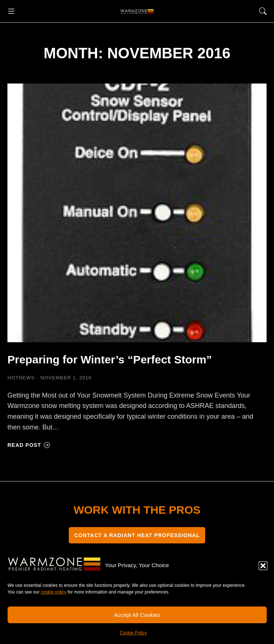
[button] (263, 566)
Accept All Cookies (137, 615)
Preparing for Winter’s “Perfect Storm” (110, 359)
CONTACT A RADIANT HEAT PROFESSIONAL (137, 535)
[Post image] (137, 213)
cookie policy (54, 592)
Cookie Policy (133, 633)
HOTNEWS (21, 378)
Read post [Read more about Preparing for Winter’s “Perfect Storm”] (29, 445)
